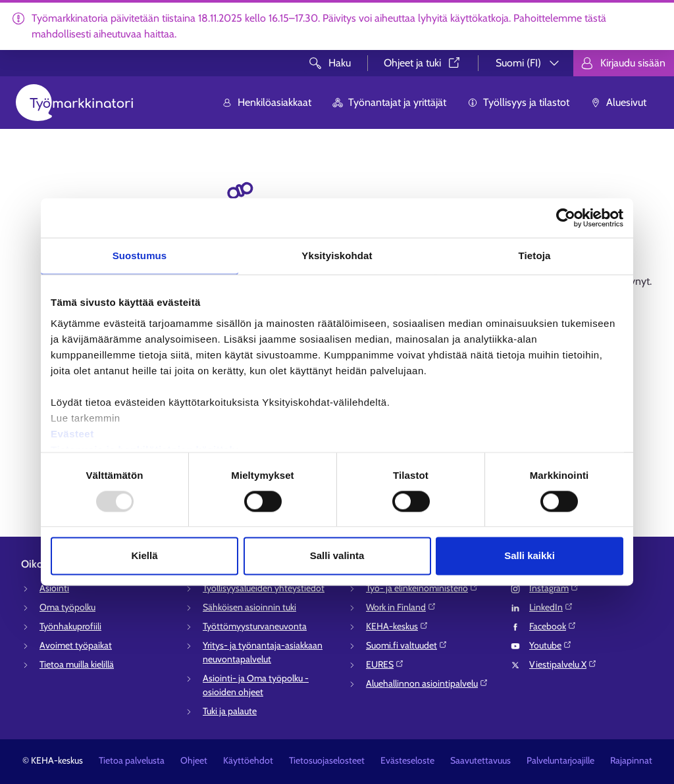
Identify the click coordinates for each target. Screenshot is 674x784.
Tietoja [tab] (535, 256)
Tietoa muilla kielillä (77, 664)
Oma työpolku (67, 607)
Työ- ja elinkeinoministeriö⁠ (422, 588)
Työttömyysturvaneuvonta (255, 626)
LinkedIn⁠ (551, 607)
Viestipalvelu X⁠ (563, 664)
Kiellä (144, 556)
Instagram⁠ (554, 588)
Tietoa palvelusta (132, 760)
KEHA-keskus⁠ (397, 626)
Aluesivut (618, 102)
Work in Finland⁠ (401, 607)
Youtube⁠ (551, 645)
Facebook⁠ (553, 626)
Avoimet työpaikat (76, 645)
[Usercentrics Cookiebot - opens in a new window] (566, 218)
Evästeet (72, 434)
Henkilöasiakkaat (267, 102)
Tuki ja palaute (230, 711)
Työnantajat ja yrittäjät (389, 102)
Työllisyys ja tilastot (518, 102)
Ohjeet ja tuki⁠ (423, 63)
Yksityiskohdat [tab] (337, 256)
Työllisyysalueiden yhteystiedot (264, 588)
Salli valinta (337, 556)
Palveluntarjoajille (560, 760)
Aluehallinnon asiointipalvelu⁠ (427, 683)
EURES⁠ (385, 664)
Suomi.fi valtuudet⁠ (407, 645)
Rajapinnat (631, 760)
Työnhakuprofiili (70, 626)
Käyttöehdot (248, 760)
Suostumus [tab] (140, 256)
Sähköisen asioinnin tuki (249, 607)
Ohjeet (194, 760)
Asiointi (54, 588)
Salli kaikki (530, 556)
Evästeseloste (407, 760)
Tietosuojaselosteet (327, 760)
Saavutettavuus (480, 760)
